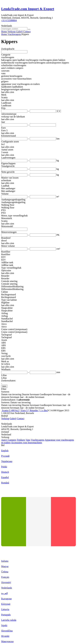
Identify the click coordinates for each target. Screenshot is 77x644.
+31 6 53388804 (9, 20)
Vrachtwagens (38, 440)
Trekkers (21, 440)
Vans (28, 440)
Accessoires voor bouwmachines (27, 443)
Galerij (13, 418)
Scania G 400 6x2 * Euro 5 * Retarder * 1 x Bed (25, 410)
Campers (12, 440)
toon (4, 386)
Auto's (4, 440)
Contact (21, 418)
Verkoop (5, 418)
